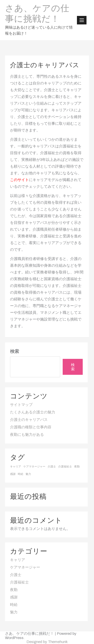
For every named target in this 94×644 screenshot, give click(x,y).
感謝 (14, 597)
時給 (14, 605)
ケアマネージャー (25, 568)
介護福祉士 (19, 582)
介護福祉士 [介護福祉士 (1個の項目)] (65, 467)
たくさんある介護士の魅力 (33, 412)
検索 (15, 352)
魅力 (14, 612)
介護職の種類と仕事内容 (31, 427)
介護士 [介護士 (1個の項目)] (52, 467)
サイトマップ (21, 405)
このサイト (19, 180)
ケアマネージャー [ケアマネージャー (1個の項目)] (34, 467)
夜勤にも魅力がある (27, 435)
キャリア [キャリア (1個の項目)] (16, 467)
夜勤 (14, 590)
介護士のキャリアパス (29, 420)
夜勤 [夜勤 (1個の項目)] (77, 467)
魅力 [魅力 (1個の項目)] (28, 474)
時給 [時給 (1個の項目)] (21, 474)
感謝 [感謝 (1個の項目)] (13, 474)
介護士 (16, 575)
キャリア (18, 560)
